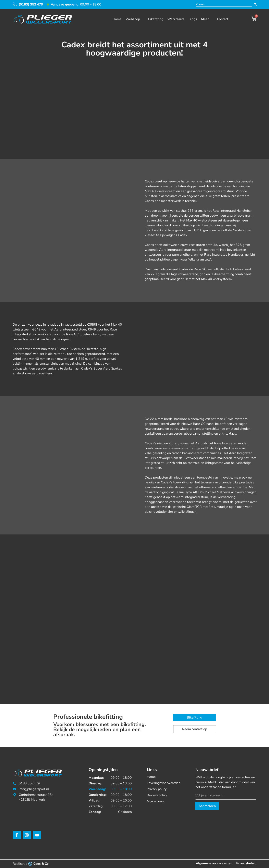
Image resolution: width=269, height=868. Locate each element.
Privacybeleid (246, 863)
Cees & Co (41, 864)
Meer (205, 19)
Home (117, 19)
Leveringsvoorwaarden (164, 783)
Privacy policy (157, 789)
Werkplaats (176, 19)
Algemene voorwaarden (214, 863)
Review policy (157, 795)
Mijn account (156, 801)
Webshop (133, 19)
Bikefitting (156, 19)
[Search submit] (255, 4)
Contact (223, 19)
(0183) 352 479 (31, 4)
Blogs (193, 19)
